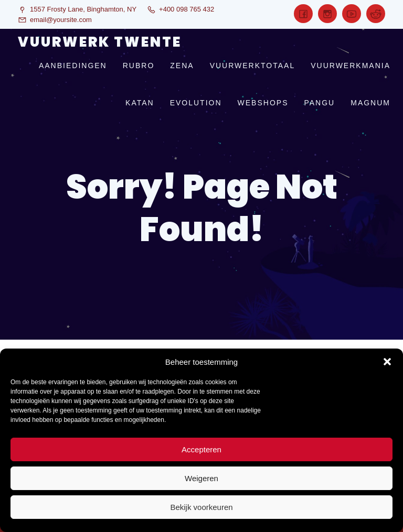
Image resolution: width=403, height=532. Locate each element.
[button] (387, 362)
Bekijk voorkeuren (201, 507)
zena (182, 66)
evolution (196, 103)
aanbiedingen (73, 66)
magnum (370, 103)
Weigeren (201, 478)
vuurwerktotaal (253, 66)
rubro (139, 66)
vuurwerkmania (351, 66)
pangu (319, 103)
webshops (263, 103)
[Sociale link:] (303, 14)
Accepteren (201, 449)
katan (140, 103)
